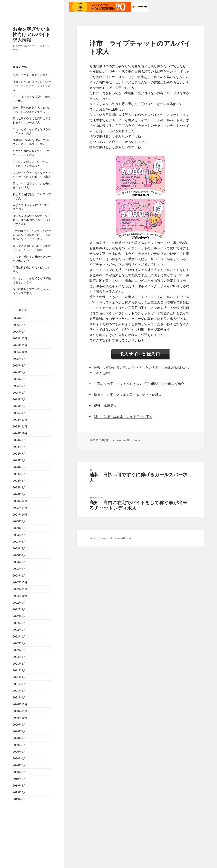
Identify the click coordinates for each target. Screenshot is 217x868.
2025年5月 (19, 386)
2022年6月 (19, 623)
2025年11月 (20, 345)
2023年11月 (20, 508)
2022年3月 (19, 643)
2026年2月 (19, 325)
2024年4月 (19, 474)
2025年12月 (20, 338)
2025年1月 (19, 413)
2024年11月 (20, 426)
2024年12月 (20, 420)
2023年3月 (19, 562)
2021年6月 (19, 664)
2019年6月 (19, 779)
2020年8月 (19, 731)
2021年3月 (19, 684)
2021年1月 (19, 697)
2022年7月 (19, 616)
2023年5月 (19, 548)
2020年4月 (19, 758)
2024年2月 (19, 487)
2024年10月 (20, 433)
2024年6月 (19, 460)
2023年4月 (19, 555)
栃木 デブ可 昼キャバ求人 (30, 75)
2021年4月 (19, 677)
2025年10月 (20, 352)
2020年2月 (19, 772)
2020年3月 (19, 765)
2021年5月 (19, 670)
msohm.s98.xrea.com (128, 440)
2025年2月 (19, 406)
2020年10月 (20, 718)
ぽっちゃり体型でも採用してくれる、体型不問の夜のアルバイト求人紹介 (32, 220)
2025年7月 (19, 372)
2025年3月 (19, 399)
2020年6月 (19, 745)
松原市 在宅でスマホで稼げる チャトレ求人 (128, 395)
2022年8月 (19, 609)
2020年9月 (19, 725)
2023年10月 (20, 515)
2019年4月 (19, 792)
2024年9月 (19, 440)
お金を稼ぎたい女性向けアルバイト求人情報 (32, 34)
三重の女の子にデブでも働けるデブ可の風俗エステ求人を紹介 (139, 384)
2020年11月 (20, 711)
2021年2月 (19, 691)
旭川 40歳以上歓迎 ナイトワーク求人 (123, 416)
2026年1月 (19, 332)
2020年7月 (19, 738)
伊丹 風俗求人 (105, 405)
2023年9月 (19, 521)
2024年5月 (19, 467)
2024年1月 (19, 494)
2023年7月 (19, 535)
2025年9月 (19, 359)
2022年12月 (20, 582)
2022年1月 (19, 657)
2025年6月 (19, 379)
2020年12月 (20, 704)
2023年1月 (19, 576)
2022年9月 (19, 603)
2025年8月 (19, 365)
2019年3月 (19, 799)
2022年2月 (19, 650)
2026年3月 (19, 318)
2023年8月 (19, 528)
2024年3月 (19, 481)
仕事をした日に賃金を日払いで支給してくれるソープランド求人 (32, 86)
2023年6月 (19, 542)
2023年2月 (19, 569)
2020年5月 (19, 752)
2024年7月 (19, 454)
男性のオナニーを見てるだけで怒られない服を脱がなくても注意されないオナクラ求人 (32, 235)
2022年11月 (20, 589)
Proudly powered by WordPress (110, 538)
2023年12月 (20, 501)
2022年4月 (19, 636)
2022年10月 (20, 596)
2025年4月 (19, 393)
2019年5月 (19, 786)
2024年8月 (19, 447)
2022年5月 (19, 630)
